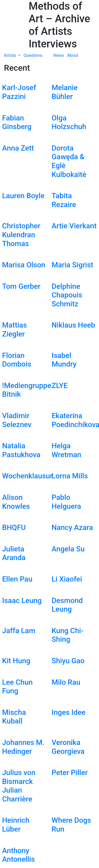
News (59, 55)
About (73, 55)
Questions (33, 55)
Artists (11, 55)
